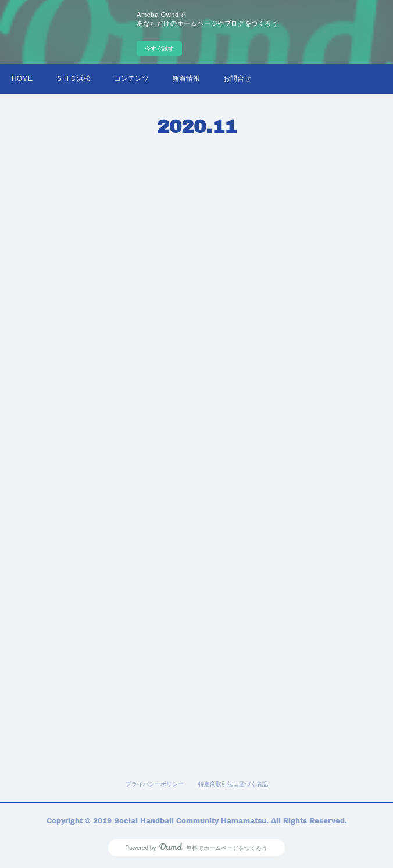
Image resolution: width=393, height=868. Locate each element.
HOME (22, 78)
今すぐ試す (159, 49)
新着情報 (186, 78)
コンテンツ (131, 78)
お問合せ (237, 78)
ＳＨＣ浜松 (73, 78)
